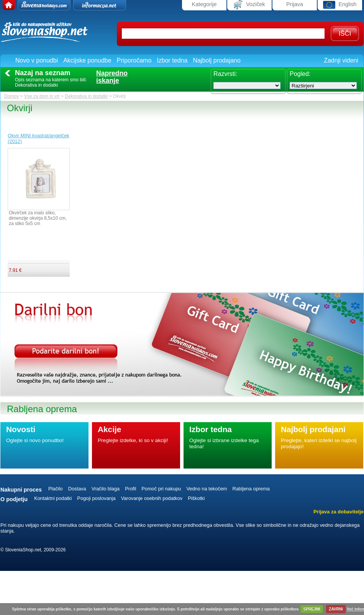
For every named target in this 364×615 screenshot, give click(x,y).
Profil (130, 489)
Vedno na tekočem (207, 489)
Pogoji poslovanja (96, 498)
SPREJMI (312, 609)
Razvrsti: (225, 74)
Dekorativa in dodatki (86, 96)
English (340, 5)
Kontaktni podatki (53, 498)
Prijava (295, 4)
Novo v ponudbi (37, 60)
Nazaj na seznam (43, 73)
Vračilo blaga (106, 489)
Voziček (249, 5)
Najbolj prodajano (217, 60)
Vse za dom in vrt (42, 96)
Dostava (77, 489)
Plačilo (56, 489)
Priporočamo (134, 60)
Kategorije (204, 4)
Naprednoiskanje (112, 77)
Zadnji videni (341, 60)
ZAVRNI (336, 609)
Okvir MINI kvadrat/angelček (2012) (39, 138)
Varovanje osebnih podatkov (152, 498)
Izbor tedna (172, 60)
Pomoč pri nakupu (161, 489)
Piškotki (196, 498)
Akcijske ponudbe (87, 60)
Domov (11, 96)
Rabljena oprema (251, 489)
